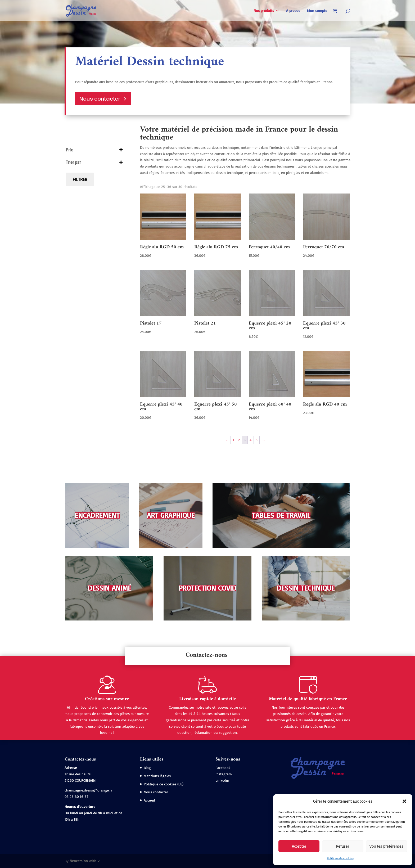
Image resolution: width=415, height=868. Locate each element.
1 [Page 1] (233, 440)
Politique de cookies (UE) (164, 784)
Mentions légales (157, 776)
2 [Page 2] (239, 440)
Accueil (149, 800)
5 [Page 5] (257, 440)
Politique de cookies (340, 858)
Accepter (299, 846)
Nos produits (264, 11)
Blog (147, 768)
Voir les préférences (386, 846)
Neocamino (79, 861)
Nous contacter (100, 99)
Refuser (343, 846)
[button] (404, 801)
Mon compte (317, 11)
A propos (293, 11)
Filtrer (80, 179)
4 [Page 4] (251, 440)
